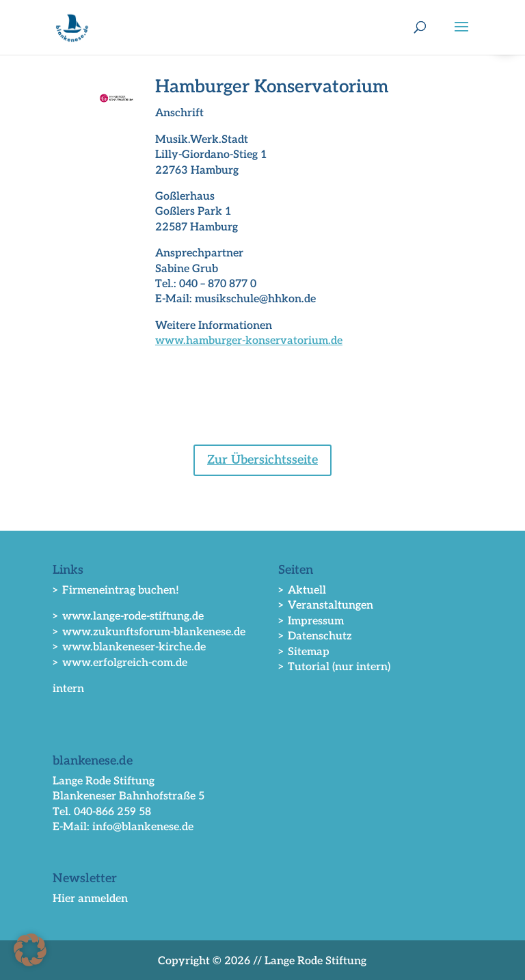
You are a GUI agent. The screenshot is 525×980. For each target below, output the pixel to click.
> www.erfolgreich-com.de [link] (120, 663)
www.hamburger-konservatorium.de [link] (249, 341)
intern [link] (68, 689)
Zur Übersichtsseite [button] (262, 460)
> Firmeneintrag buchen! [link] (116, 591)
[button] (461, 36)
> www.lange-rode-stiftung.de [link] (128, 617)
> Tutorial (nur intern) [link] (334, 667)
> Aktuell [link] (302, 591)
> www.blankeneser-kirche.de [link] (129, 647)
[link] (72, 27)
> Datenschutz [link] (315, 636)
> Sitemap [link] (304, 652)
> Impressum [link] (311, 621)
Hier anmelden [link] (90, 899)
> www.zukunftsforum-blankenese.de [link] (149, 632)
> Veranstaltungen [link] (326, 606)
